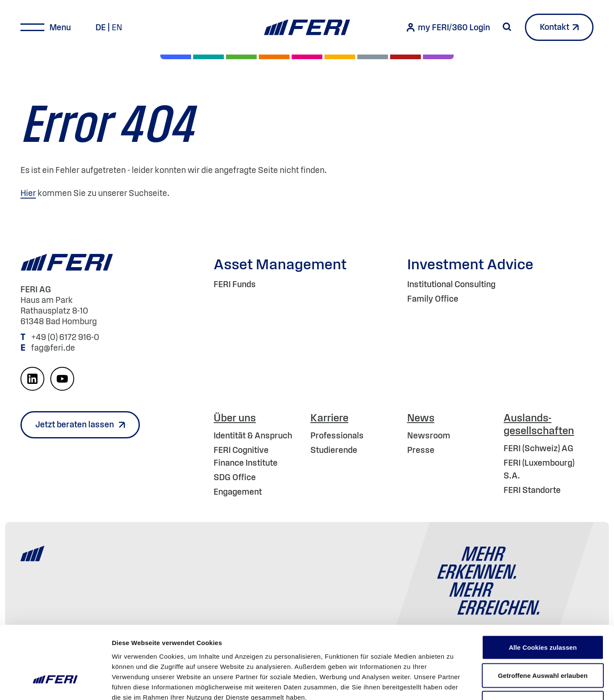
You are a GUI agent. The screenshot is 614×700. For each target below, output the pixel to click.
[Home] (307, 27)
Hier (28, 193)
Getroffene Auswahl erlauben (543, 616)
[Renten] (241, 57)
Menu (60, 27)
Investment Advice (470, 264)
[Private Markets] (209, 57)
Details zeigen (453, 683)
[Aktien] (176, 57)
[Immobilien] (438, 57)
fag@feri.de (53, 348)
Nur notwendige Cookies (543, 644)
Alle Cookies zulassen (543, 588)
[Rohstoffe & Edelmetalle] (405, 57)
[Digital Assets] (307, 57)
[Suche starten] (507, 27)
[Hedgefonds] (340, 57)
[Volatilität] (274, 57)
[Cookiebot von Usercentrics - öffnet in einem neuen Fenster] (55, 683)
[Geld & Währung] (373, 57)
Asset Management (280, 264)
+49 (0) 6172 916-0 (66, 337)
